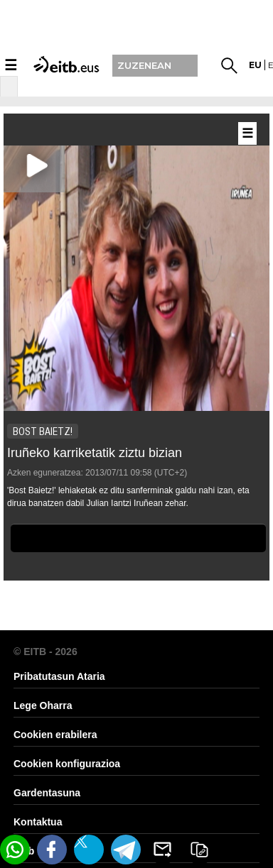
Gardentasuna (47, 793)
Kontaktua (38, 822)
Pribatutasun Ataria (59, 676)
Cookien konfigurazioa (67, 764)
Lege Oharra (43, 705)
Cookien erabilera (55, 735)
